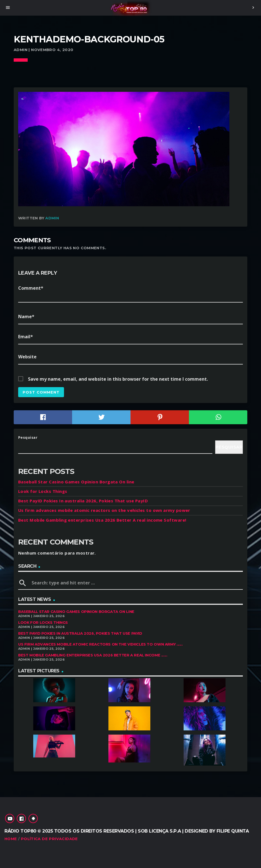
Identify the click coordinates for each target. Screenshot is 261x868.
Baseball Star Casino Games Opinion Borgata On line (76, 482)
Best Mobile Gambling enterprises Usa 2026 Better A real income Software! (102, 520)
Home (11, 839)
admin (52, 218)
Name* (26, 316)
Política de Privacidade (49, 839)
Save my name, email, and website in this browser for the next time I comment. (118, 379)
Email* (26, 337)
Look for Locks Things (43, 491)
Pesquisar (28, 437)
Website (27, 357)
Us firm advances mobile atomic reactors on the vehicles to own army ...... (100, 644)
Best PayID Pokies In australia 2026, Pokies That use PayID (83, 501)
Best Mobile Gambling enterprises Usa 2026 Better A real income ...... (93, 655)
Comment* (31, 288)
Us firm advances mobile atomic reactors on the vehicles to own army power (104, 510)
